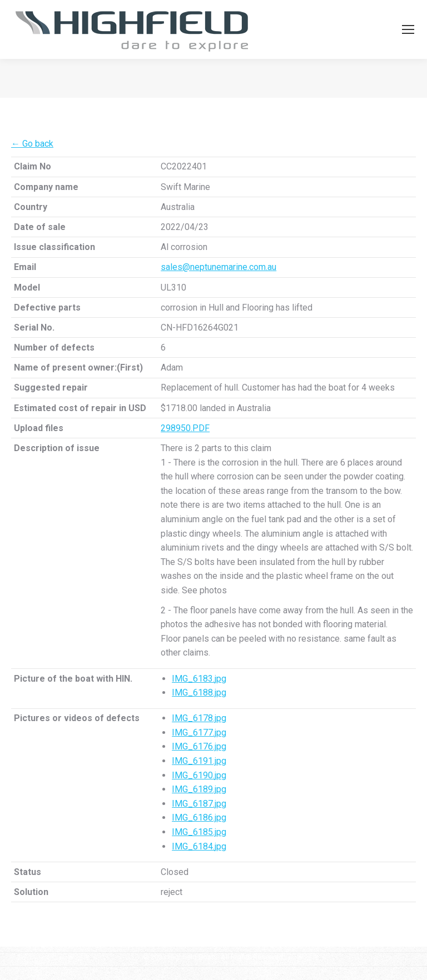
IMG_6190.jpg (199, 775)
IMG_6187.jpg (199, 804)
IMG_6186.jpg (199, 817)
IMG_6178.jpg (199, 718)
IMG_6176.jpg (199, 746)
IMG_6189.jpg (199, 789)
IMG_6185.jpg (199, 832)
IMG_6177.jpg (199, 732)
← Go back (32, 144)
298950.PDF (185, 428)
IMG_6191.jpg (199, 761)
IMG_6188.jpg (199, 692)
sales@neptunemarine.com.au (219, 267)
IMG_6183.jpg (199, 679)
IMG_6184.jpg (199, 846)
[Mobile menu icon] (408, 29)
